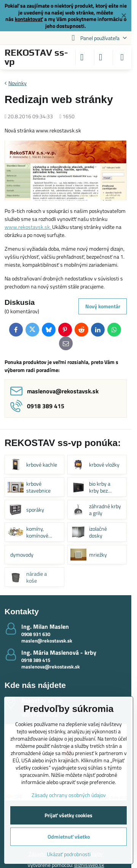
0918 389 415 (36, 660)
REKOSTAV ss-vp (36, 57)
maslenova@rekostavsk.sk (51, 667)
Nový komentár (103, 306)
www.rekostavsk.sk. (28, 227)
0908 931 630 (36, 634)
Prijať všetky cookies (68, 815)
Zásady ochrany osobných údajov (69, 795)
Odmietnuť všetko (69, 837)
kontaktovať (29, 19)
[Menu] (122, 57)
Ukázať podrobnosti (69, 854)
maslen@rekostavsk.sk (47, 641)
